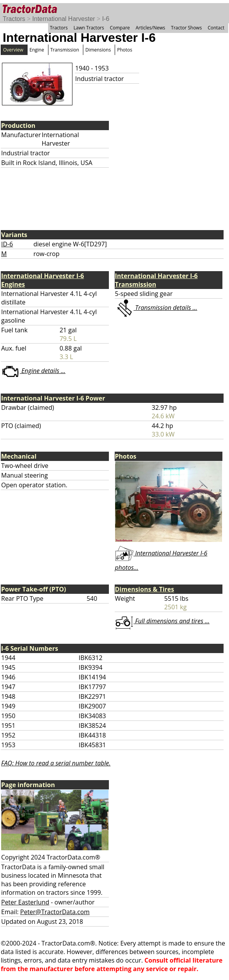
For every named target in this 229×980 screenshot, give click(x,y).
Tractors (14, 19)
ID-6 (7, 244)
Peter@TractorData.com (55, 912)
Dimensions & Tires (145, 589)
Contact (216, 28)
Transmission (65, 50)
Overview (13, 50)
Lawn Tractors (89, 28)
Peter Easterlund (25, 902)
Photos (125, 50)
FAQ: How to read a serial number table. (56, 763)
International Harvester (64, 19)
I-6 (106, 19)
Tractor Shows (186, 28)
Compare (120, 28)
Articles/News (150, 28)
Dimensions (98, 50)
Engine (37, 50)
